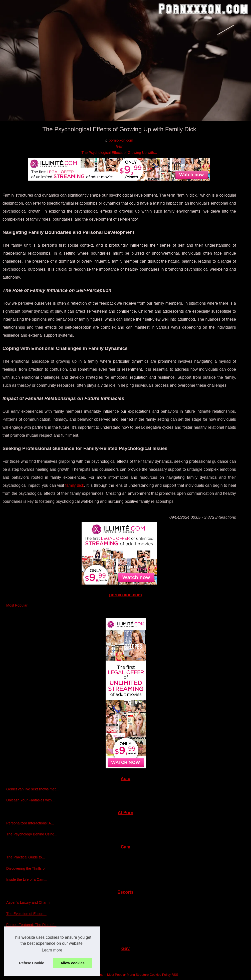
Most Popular (17, 605)
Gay (119, 146)
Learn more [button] (52, 950)
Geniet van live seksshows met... (33, 789)
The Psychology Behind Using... (32, 834)
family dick (75, 485)
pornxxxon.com (121, 140)
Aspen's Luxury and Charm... (29, 902)
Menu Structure (138, 975)
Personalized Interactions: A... (30, 823)
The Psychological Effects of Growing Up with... (119, 153)
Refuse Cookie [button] (32, 963)
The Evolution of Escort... (26, 914)
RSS (175, 975)
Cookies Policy (160, 975)
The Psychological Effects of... (30, 959)
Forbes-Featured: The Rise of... (31, 925)
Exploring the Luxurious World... (32, 936)
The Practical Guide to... (26, 857)
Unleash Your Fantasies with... (31, 800)
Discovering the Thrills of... (27, 868)
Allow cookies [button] (73, 963)
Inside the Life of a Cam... (27, 879)
